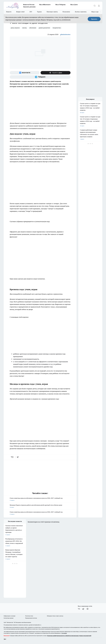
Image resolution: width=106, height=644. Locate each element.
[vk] (12, 457)
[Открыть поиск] (95, 6)
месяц (24, 28)
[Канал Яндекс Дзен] (56, 73)
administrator (65, 34)
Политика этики (29, 616)
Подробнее (64, 633)
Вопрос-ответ (21, 12)
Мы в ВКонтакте (45, 5)
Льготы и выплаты (81, 12)
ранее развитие (44, 28)
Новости (9, 12)
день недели (15, 28)
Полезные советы (52, 12)
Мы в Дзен (74, 5)
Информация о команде (9, 616)
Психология (66, 12)
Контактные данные (9, 618)
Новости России (29, 5)
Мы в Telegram (60, 5)
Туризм (39, 12)
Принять (94, 19)
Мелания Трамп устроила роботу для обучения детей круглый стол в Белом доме (40, 506)
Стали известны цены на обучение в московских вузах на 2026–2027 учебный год (40, 499)
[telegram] (18, 457)
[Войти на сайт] (99, 6)
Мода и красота (96, 12)
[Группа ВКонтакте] (25, 73)
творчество (57, 28)
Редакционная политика (31, 618)
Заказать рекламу (29, 7)
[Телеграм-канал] (40, 77)
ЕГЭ (31, 12)
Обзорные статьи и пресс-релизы (55, 616)
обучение (33, 28)
